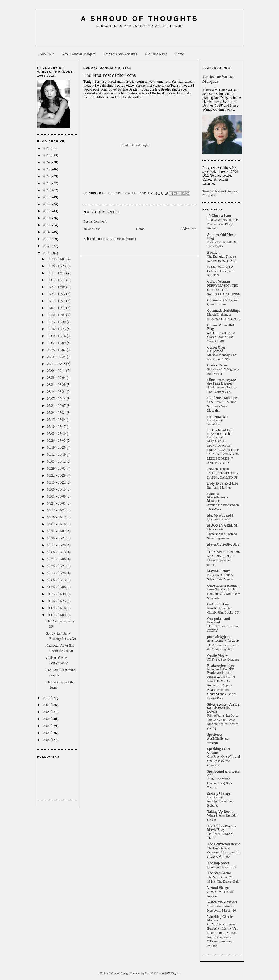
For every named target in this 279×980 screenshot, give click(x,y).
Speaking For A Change (219, 751)
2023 (47, 169)
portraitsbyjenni (219, 637)
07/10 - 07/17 (57, 427)
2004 (47, 740)
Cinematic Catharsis (222, 300)
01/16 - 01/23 (57, 601)
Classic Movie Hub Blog (221, 327)
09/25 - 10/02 (57, 350)
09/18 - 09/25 (57, 357)
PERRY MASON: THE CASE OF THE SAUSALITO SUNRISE (224, 290)
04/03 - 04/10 (57, 524)
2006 (47, 726)
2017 (47, 211)
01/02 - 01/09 (57, 615)
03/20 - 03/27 (57, 538)
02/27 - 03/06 (57, 559)
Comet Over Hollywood (216, 349)
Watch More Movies (222, 902)
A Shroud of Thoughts (139, 19)
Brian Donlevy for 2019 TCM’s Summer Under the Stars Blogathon (223, 645)
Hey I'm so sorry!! (219, 519)
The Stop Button (219, 873)
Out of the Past (218, 604)
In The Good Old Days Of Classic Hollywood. (220, 434)
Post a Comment (95, 221)
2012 (47, 246)
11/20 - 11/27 (57, 294)
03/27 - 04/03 (57, 531)
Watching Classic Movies (220, 918)
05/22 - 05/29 (57, 475)
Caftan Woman (218, 281)
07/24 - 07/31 (57, 413)
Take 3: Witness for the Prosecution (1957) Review (222, 224)
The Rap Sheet (218, 863)
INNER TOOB (218, 469)
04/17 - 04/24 (57, 510)
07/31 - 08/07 (57, 406)
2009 (47, 705)
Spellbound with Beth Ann (223, 773)
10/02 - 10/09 (57, 343)
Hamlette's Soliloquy (223, 398)
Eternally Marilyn (219, 487)
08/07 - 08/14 (57, 399)
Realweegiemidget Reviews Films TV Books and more (221, 669)
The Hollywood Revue (224, 844)
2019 (47, 197)
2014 (47, 232)
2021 (47, 183)
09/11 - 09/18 (57, 364)
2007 (47, 719)
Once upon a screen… (223, 585)
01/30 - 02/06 (57, 587)
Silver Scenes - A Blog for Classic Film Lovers (223, 708)
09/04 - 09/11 (57, 371)
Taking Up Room (220, 812)
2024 (47, 162)
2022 (47, 176)
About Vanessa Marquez (79, 54)
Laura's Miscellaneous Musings (218, 497)
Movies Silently (218, 571)
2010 (47, 698)
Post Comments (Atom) (119, 239)
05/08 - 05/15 (57, 489)
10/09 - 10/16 (57, 336)
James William (154, 973)
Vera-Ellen (214, 424)
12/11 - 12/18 (57, 273)
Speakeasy (215, 735)
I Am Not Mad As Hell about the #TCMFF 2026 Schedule (224, 594)
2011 (47, 253)
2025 (47, 155)
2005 (47, 733)
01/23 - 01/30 (57, 594)
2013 (47, 239)
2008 (47, 712)
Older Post (188, 229)
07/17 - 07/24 (57, 420)
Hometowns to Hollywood (218, 418)
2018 (47, 204)
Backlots (214, 252)
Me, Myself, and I (220, 515)
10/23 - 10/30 (57, 322)
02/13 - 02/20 (57, 573)
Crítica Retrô (217, 365)
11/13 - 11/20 (57, 301)
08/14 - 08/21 (57, 392)
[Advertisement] (139, 38)
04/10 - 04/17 (57, 517)
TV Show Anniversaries (120, 54)
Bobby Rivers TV (220, 267)
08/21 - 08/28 (57, 385)
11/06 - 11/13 (57, 308)
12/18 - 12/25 (57, 266)
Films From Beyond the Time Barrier (222, 382)
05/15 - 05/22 (57, 482)
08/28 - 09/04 (57, 378)
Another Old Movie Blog (222, 236)
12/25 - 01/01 (57, 259)
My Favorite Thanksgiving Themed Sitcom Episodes (222, 534)
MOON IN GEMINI (222, 525)
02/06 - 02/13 (57, 580)
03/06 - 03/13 (57, 552)
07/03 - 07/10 (57, 434)
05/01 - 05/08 (57, 496)
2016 (47, 218)
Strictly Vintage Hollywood (219, 795)
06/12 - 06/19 (57, 454)
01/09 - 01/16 (57, 608)
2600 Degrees (173, 973)
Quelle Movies (218, 656)
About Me (47, 54)
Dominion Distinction (222, 867)
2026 (47, 148)
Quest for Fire (216, 304)
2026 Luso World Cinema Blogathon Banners (219, 783)
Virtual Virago (218, 888)
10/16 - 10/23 (57, 329)
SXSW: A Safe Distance (223, 659)
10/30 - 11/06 (57, 315)
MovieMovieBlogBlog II (223, 546)
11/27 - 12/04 (57, 287)
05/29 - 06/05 (57, 468)
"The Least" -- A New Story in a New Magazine (221, 406)
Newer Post (92, 229)
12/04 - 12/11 (57, 280)
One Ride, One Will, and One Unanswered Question (223, 761)
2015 (47, 225)
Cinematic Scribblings (224, 310)
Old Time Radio (156, 54)
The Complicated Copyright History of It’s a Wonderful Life (224, 852)
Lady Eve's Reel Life (223, 483)
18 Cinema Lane (219, 216)
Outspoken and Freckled (219, 620)
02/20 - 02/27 (57, 566)
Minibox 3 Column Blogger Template (120, 973)
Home (179, 54)
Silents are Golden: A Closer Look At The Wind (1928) (221, 337)
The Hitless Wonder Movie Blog (222, 828)
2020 (47, 190)
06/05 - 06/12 (57, 461)
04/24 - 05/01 (57, 503)
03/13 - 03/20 (57, 545)
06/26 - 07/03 (57, 440)
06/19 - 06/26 (57, 447)
